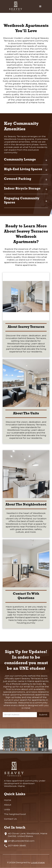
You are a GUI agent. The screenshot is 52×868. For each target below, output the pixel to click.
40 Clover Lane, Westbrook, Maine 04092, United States (28, 835)
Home (8, 800)
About (8, 805)
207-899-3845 (17, 846)
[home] (18, 6)
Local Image (38, 862)
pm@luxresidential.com (21, 841)
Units (7, 809)
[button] (40, 6)
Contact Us (10, 819)
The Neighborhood (15, 814)
